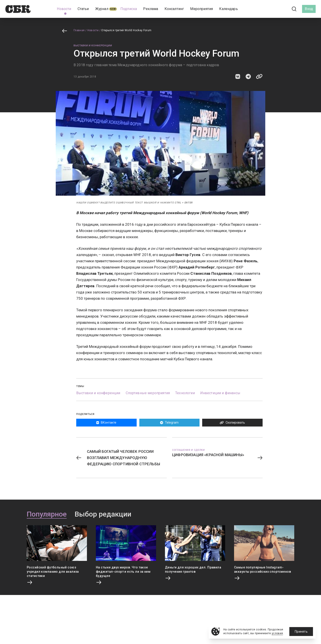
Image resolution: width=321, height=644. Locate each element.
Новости (93, 30)
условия (277, 633)
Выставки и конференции (93, 46)
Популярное (47, 514)
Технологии (185, 393)
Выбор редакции (103, 514)
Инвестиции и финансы (220, 393)
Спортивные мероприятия (148, 393)
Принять (301, 632)
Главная (79, 30)
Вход (309, 9)
